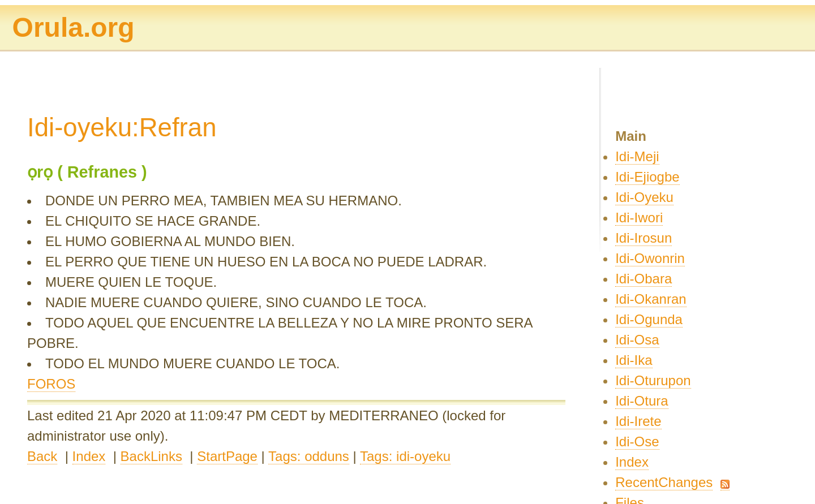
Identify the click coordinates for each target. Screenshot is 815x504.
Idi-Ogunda (649, 319)
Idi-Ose (637, 441)
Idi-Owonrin (650, 258)
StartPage (227, 456)
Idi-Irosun (644, 238)
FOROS (51, 384)
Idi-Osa (637, 340)
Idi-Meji (637, 156)
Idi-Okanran (651, 299)
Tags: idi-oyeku (405, 456)
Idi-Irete (638, 421)
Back (42, 456)
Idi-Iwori (639, 217)
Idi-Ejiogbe (647, 177)
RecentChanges (664, 482)
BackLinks (151, 456)
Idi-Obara (644, 279)
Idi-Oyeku (644, 197)
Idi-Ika (634, 360)
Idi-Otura (642, 401)
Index (89, 456)
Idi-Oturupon (653, 380)
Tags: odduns (309, 456)
